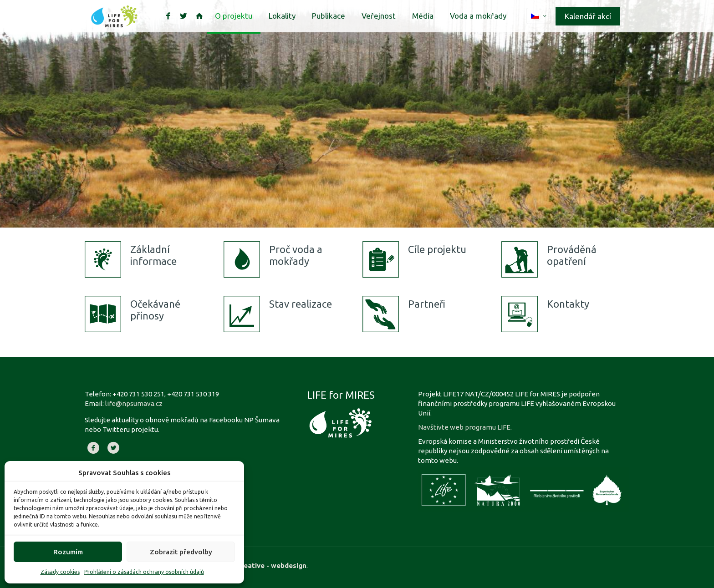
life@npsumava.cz (134, 403)
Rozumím (68, 552)
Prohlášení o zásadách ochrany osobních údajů (144, 572)
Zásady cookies (60, 572)
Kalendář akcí (588, 16)
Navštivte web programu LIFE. (465, 427)
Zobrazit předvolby (181, 552)
